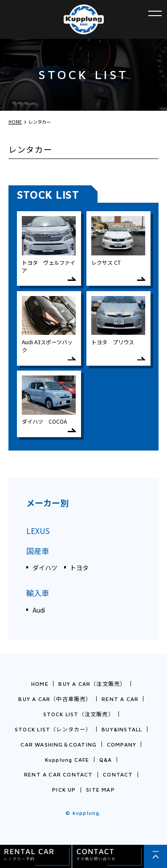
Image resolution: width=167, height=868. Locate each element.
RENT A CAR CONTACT (59, 774)
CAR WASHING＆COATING (59, 745)
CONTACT (118, 774)
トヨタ (79, 568)
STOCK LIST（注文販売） (79, 714)
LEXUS (38, 531)
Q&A (106, 760)
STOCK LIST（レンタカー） (53, 729)
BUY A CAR (92, 684)
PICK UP (64, 790)
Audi (39, 610)
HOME (40, 684)
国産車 (38, 551)
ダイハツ (45, 568)
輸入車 (38, 593)
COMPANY (122, 745)
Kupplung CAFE (67, 760)
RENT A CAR (120, 699)
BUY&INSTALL (122, 729)
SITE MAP (100, 790)
